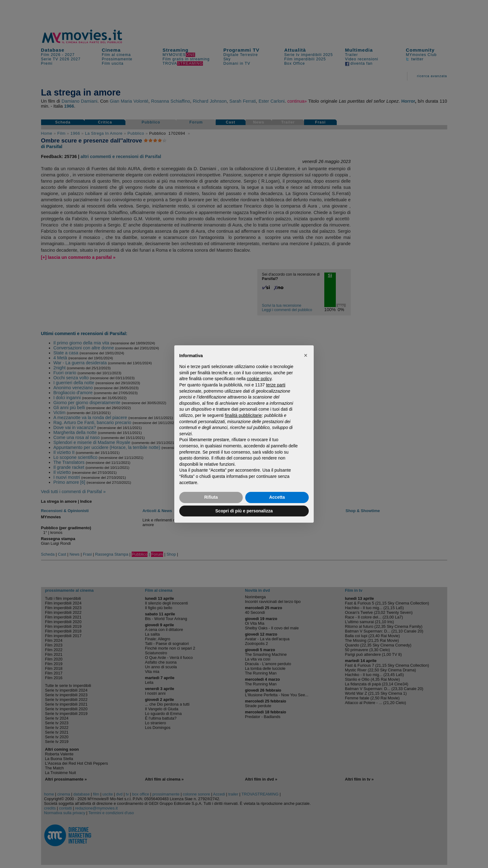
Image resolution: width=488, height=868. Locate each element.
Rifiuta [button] (211, 497)
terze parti (276, 385)
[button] (306, 355)
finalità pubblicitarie (243, 415)
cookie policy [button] (259, 379)
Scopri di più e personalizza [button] (244, 511)
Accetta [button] (277, 497)
